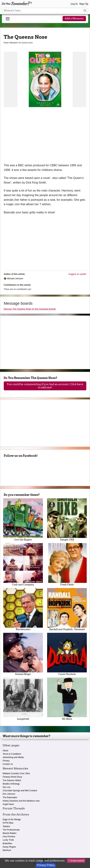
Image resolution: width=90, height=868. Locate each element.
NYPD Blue (8, 823)
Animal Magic (23, 654)
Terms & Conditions (12, 754)
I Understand (76, 861)
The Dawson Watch (12, 780)
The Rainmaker (10, 797)
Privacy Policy (46, 865)
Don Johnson (9, 794)
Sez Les (6, 787)
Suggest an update (77, 274)
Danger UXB (67, 520)
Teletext (6, 826)
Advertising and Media (13, 757)
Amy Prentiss (9, 837)
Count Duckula (67, 654)
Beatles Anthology (11, 784)
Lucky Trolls (8, 840)
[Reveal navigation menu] (8, 19)
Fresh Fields (67, 564)
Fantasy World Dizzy (12, 777)
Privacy (6, 761)
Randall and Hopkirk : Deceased (67, 609)
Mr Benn (67, 699)
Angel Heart (8, 804)
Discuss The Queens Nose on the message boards (30, 309)
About (5, 751)
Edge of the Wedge (12, 820)
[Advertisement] (45, 136)
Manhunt (7, 850)
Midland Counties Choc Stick (16, 773)
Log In (74, 4)
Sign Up (84, 4)
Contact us (8, 764)
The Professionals (11, 830)
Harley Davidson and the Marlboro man (21, 801)
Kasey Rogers (9, 847)
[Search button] (85, 11)
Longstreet (23, 699)
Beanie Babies (9, 833)
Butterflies (7, 843)
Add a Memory (74, 18)
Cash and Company (23, 564)
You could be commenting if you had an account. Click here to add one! (45, 386)
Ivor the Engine (23, 520)
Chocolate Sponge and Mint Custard (20, 791)
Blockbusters (23, 609)
